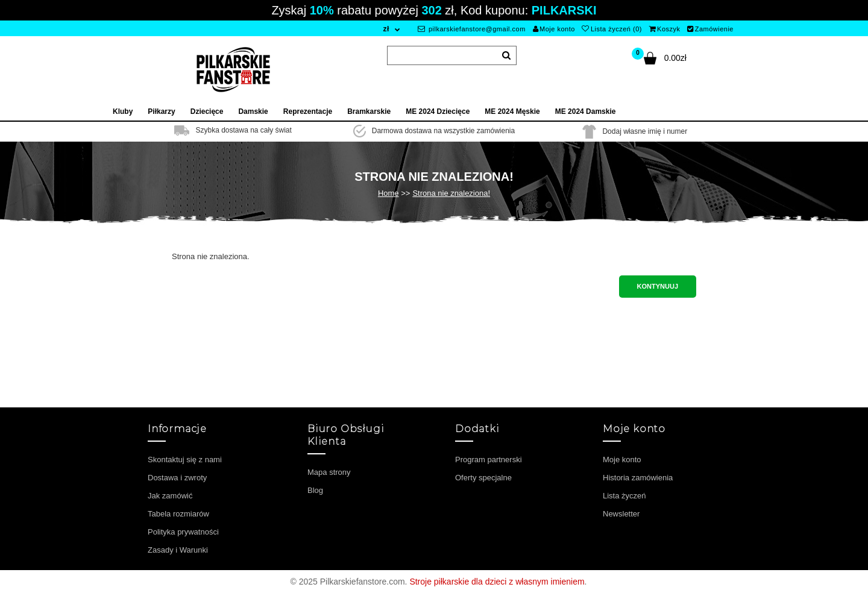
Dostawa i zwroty (177, 478)
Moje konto (554, 29)
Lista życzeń (624, 496)
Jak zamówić (170, 496)
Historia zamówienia (638, 478)
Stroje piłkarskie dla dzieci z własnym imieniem (497, 582)
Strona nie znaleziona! (451, 193)
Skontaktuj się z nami (185, 460)
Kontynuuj (658, 286)
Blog (315, 490)
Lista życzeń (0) (612, 29)
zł (386, 29)
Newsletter (621, 514)
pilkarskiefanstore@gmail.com (472, 29)
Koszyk (665, 29)
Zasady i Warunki (178, 550)
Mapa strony (329, 472)
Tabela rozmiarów (178, 514)
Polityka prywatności (183, 532)
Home (388, 193)
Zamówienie (710, 29)
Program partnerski (489, 460)
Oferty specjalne (483, 478)
